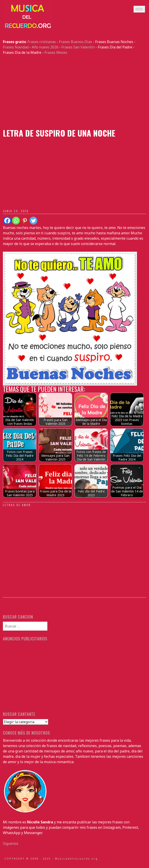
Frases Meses (56, 52)
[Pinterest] (25, 221)
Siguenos (11, 843)
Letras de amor (17, 505)
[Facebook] (7, 221)
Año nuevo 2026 (45, 47)
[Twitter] (33, 221)
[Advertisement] (74, 92)
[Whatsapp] (16, 221)
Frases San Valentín (78, 47)
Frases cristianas (42, 42)
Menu (139, 9)
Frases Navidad (16, 47)
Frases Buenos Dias (76, 42)
